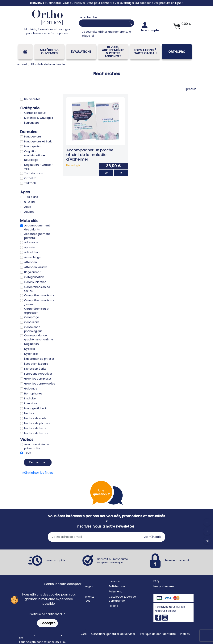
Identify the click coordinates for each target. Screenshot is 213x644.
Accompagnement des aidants (37, 227)
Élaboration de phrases (39, 359)
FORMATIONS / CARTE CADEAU (145, 52)
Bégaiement (32, 272)
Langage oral (33, 137)
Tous (27, 453)
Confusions (32, 322)
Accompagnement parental (37, 236)
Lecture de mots (35, 418)
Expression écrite (35, 369)
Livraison (114, 581)
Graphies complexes (38, 379)
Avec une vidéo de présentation (37, 446)
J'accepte (47, 623)
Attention (31, 262)
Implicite (30, 398)
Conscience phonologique (33, 329)
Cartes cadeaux (35, 113)
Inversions (31, 403)
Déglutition (31, 344)
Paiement (115, 591)
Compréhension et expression (37, 311)
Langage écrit (33, 146)
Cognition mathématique (35, 153)
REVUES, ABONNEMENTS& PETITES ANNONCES (113, 52)
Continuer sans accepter (63, 584)
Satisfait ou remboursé (113, 561)
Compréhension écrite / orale (39, 302)
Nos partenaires (164, 586)
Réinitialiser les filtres (38, 473)
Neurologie (31, 160)
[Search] (102, 23)
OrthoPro (177, 52)
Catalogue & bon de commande (122, 599)
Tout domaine (34, 173)
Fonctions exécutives (38, 374)
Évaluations (81, 52)
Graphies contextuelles (40, 384)
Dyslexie (30, 349)
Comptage (32, 317)
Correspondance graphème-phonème (39, 337)
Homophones (33, 394)
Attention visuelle (36, 267)
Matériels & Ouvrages (49, 52)
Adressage (31, 242)
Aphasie (29, 247)
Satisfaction (117, 586)
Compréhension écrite (39, 295)
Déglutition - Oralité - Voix (39, 167)
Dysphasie (31, 354)
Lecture (29, 413)
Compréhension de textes (37, 289)
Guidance (31, 389)
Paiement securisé (177, 560)
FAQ (156, 581)
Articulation (32, 252)
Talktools (30, 183)
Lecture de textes (36, 433)
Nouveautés (32, 99)
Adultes (29, 212)
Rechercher (38, 462)
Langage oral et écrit (38, 141)
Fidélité (113, 606)
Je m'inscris (153, 537)
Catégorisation (34, 277)
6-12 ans (30, 202)
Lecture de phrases (37, 423)
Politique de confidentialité (47, 614)
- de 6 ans (31, 197)
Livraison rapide (55, 560)
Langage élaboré (35, 408)
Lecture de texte (35, 428)
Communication (35, 282)
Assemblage (32, 257)
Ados (27, 207)
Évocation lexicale (36, 364)
